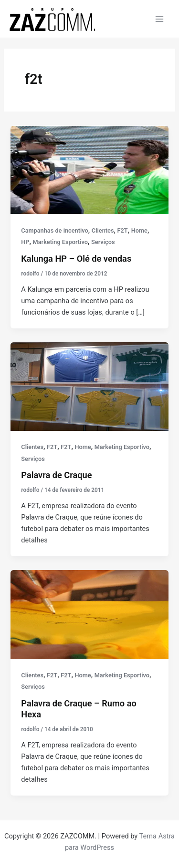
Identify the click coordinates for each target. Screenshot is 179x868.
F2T (123, 230)
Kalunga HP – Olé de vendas (76, 259)
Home (139, 230)
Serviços (103, 242)
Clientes (103, 230)
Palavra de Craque (56, 475)
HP (25, 242)
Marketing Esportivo (60, 242)
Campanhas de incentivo (54, 230)
